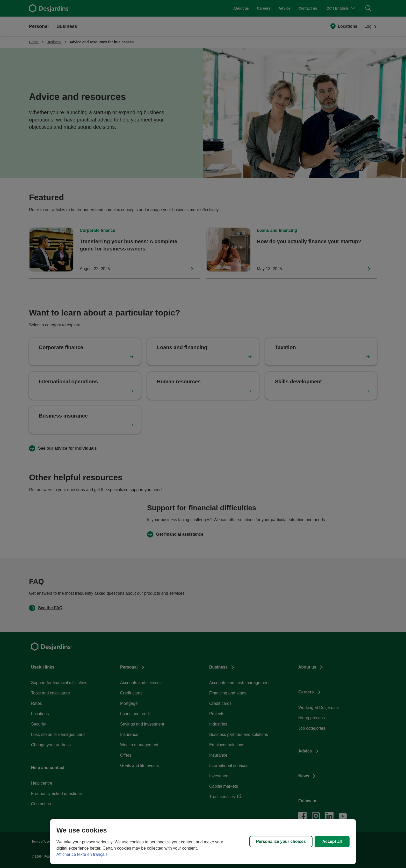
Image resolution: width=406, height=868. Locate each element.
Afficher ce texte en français (82, 854)
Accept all (332, 841)
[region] (203, 842)
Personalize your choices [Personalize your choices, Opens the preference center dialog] (281, 841)
